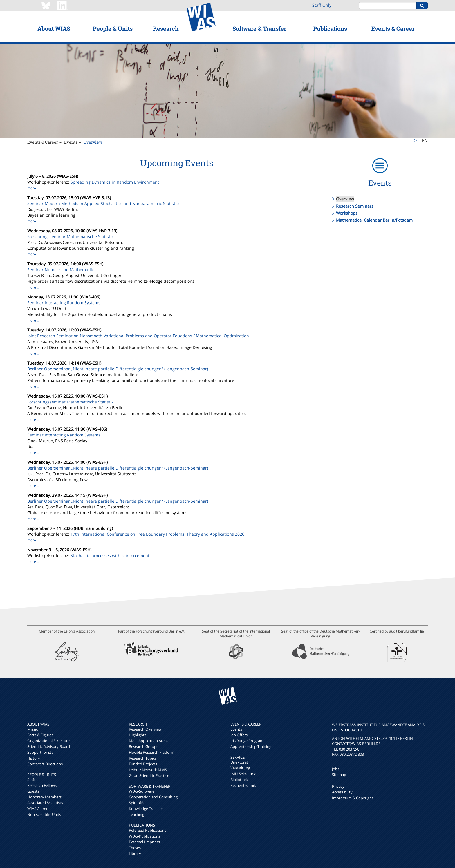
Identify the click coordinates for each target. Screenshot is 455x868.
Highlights (138, 735)
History (34, 758)
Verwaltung (240, 768)
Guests (33, 791)
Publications (330, 28)
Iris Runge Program (247, 741)
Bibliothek (239, 780)
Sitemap (339, 775)
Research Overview (145, 729)
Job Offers (239, 735)
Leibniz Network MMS (148, 770)
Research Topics (143, 758)
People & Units (113, 28)
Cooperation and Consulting (153, 797)
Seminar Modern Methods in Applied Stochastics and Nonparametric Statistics (104, 203)
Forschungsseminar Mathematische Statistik (70, 237)
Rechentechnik (243, 785)
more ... (33, 188)
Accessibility (342, 792)
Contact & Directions (45, 764)
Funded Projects (143, 764)
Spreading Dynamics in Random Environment (115, 182)
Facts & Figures (40, 735)
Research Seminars (355, 206)
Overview (93, 142)
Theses (135, 848)
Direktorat (239, 762)
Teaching (137, 814)
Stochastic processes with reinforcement (110, 556)
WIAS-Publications (145, 836)
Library (135, 853)
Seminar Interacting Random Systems (64, 303)
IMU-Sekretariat (244, 774)
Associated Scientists (45, 803)
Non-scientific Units (44, 814)
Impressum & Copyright (353, 798)
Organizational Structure (48, 741)
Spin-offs (137, 803)
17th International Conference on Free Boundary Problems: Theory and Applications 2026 (157, 534)
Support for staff (42, 752)
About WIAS (54, 28)
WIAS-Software (142, 791)
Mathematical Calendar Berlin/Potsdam (374, 220)
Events (71, 142)
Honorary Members (44, 797)
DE (415, 141)
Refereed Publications (148, 830)
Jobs (336, 769)
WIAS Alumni (38, 809)
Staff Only (322, 5)
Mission (34, 729)
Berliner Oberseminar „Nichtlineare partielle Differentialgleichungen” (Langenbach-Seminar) (118, 369)
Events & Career (393, 28)
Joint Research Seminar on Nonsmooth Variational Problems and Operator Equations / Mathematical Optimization (138, 336)
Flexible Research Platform (152, 752)
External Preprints (144, 842)
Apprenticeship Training (251, 746)
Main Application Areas (149, 741)
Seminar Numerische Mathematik (60, 270)
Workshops (347, 213)
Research (166, 28)
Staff (31, 780)
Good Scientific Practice (149, 775)
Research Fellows (42, 785)
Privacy (338, 786)
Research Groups (143, 746)
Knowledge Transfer (146, 809)
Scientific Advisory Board (49, 746)
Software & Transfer (259, 28)
